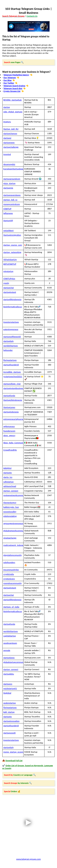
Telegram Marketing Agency (16, 75)
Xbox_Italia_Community (13, 443)
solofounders (9, 562)
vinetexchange (10, 538)
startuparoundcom (12, 179)
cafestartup (8, 482)
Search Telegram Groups (13, 16)
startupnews (9, 143)
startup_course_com (13, 245)
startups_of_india (11, 607)
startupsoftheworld (12, 337)
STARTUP (7, 209)
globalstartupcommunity (13, 662)
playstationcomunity (13, 555)
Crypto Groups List (12, 91)
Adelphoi (7, 468)
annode (7, 650)
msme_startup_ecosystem (13, 752)
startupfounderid (11, 365)
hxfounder (8, 350)
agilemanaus (9, 426)
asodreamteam (10, 643)
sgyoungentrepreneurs (13, 523)
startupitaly (9, 341)
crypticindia (9, 574)
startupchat (9, 288)
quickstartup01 (10, 688)
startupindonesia (11, 412)
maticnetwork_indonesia (13, 545)
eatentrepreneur (11, 329)
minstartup (8, 271)
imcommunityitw (11, 570)
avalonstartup (10, 703)
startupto (8, 473)
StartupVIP (8, 221)
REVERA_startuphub (12, 100)
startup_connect (11, 491)
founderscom (9, 431)
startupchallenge (11, 147)
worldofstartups (11, 346)
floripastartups (10, 360)
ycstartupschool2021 (13, 376)
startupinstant (10, 292)
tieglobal (7, 693)
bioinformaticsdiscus (13, 307)
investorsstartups (11, 322)
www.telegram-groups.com (28, 859)
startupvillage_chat (12, 384)
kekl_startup (9, 712)
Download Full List (14, 761)
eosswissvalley (10, 512)
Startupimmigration (12, 235)
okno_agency (9, 435)
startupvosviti (9, 733)
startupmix (8, 188)
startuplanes (9, 658)
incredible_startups (12, 372)
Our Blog (8, 80)
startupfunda (9, 396)
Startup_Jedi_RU (11, 129)
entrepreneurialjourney (13, 419)
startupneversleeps (12, 195)
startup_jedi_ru (10, 200)
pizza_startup (9, 183)
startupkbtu (9, 674)
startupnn (8, 684)
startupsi (7, 138)
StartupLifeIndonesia (13, 400)
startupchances (10, 133)
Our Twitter (9, 83)
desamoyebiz (9, 164)
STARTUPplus (9, 279)
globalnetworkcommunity (13, 531)
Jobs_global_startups (13, 112)
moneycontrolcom (12, 204)
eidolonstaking (10, 516)
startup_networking (12, 252)
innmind (7, 154)
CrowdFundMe (10, 450)
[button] (28, 62)
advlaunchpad (10, 486)
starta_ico (8, 477)
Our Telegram (10, 78)
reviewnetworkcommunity (13, 495)
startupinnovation (11, 721)
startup (7, 107)
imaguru (7, 122)
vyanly (6, 283)
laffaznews (8, 213)
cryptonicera (9, 579)
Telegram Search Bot (13, 88)
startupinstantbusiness (13, 388)
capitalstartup (10, 636)
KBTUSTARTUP (10, 264)
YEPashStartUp (10, 260)
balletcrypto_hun (11, 507)
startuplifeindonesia (12, 299)
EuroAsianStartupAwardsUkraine (13, 169)
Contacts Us (32, 16)
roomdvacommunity (13, 583)
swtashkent (8, 230)
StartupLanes (9, 407)
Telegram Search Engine (14, 86)
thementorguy (10, 503)
